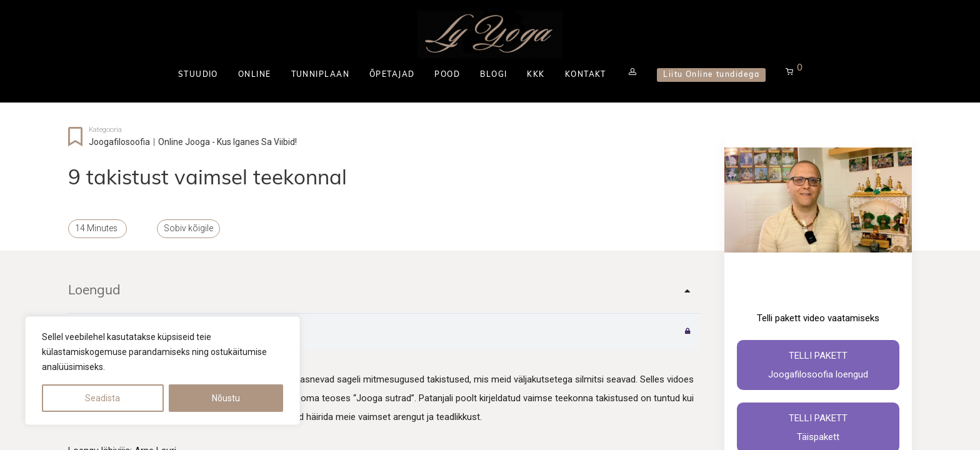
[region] (162, 371)
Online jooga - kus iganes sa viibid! (227, 142)
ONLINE (255, 75)
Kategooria (105, 130)
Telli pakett (818, 367)
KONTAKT (586, 75)
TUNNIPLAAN (320, 75)
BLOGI (493, 75)
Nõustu (226, 398)
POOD (447, 75)
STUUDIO (198, 75)
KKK (536, 75)
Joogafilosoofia (119, 142)
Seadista (102, 398)
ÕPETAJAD (392, 75)
